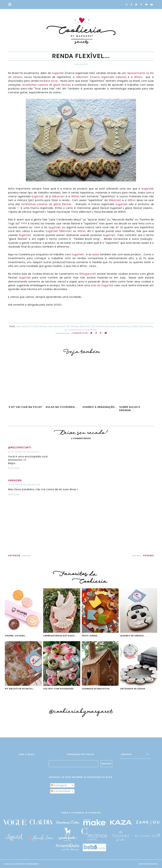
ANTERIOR (14, 556)
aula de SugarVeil (102, 285)
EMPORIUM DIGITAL (149, 864)
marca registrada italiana (108, 77)
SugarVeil (58, 73)
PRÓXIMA (148, 556)
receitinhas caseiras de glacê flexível (46, 85)
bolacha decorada (117, 326)
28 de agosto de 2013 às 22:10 (24, 452)
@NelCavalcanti (20, 447)
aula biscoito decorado (32, 326)
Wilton (138, 77)
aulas (96, 254)
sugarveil (91, 330)
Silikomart (82, 77)
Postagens (59, 785)
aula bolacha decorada (63, 326)
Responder (14, 468)
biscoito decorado (92, 326)
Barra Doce (51, 81)
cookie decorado (142, 326)
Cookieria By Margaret (26, 864)
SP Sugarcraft (74, 330)
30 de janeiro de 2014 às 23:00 (24, 485)
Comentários (61, 791)
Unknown (15, 480)
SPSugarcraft (88, 274)
